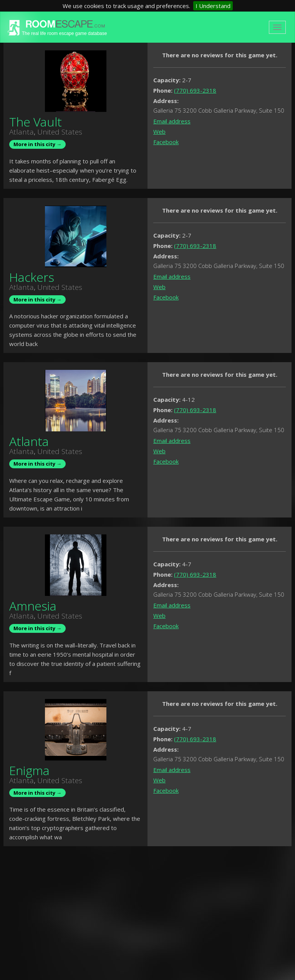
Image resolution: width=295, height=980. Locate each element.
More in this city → (37, 144)
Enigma (29, 770)
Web (159, 131)
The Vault (36, 122)
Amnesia (33, 606)
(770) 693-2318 (195, 90)
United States (60, 132)
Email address (172, 121)
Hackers (32, 277)
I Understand (213, 6)
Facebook (166, 142)
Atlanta (22, 132)
